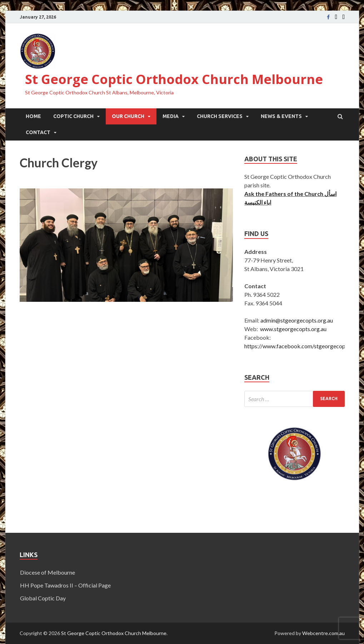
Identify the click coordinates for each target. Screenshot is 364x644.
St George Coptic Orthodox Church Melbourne (174, 79)
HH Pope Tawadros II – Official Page (65, 585)
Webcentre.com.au (323, 633)
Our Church (128, 116)
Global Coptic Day (43, 598)
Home (33, 116)
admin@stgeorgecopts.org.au (297, 320)
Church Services (220, 116)
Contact (38, 132)
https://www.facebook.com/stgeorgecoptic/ (299, 346)
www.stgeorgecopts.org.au (293, 329)
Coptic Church (73, 116)
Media (171, 116)
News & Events (281, 116)
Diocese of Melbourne (48, 572)
